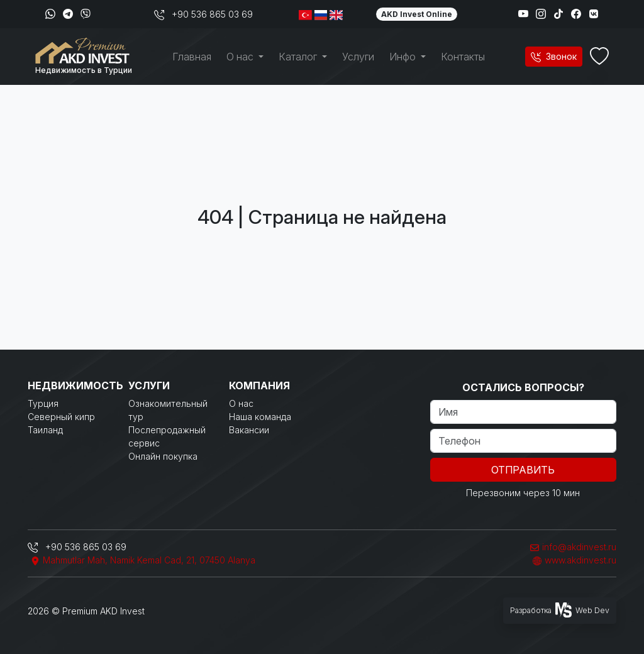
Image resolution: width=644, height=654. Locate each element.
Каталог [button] (299, 57)
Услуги (358, 57)
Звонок (554, 56)
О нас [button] (241, 57)
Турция (43, 403)
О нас (241, 403)
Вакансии (249, 430)
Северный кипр (61, 417)
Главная (192, 57)
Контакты (463, 57)
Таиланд (45, 430)
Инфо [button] (404, 57)
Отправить (523, 470)
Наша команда (260, 417)
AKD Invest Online (417, 14)
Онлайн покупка (163, 456)
